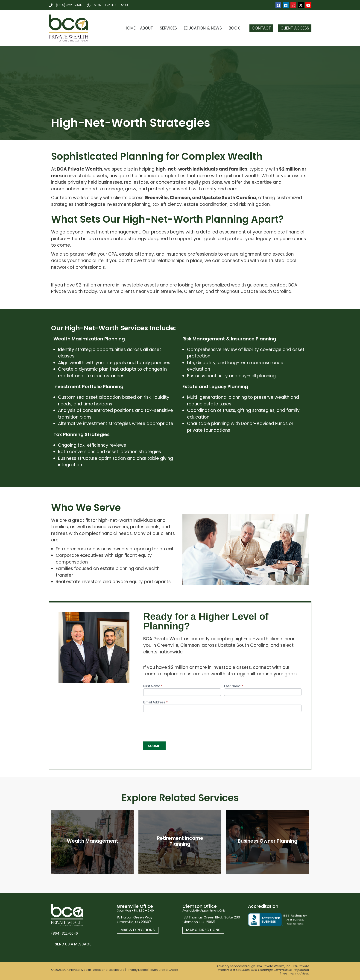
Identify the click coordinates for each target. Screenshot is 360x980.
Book (235, 28)
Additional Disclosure (109, 970)
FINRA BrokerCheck (164, 970)
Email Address (155, 702)
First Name (153, 686)
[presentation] (178, 726)
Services (170, 28)
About (148, 28)
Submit (155, 746)
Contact (261, 28)
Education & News (204, 28)
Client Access (295, 28)
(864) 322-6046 (64, 933)
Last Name (234, 686)
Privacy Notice (137, 970)
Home (130, 28)
